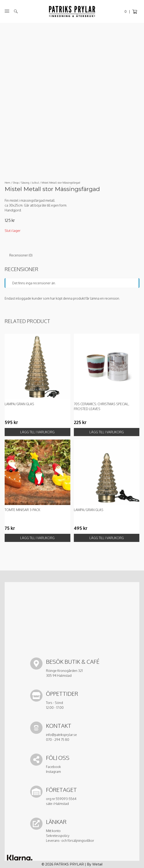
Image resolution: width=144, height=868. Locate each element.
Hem (7, 183)
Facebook (53, 767)
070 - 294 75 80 (58, 740)
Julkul (35, 183)
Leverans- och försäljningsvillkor (70, 840)
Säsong (25, 183)
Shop (16, 183)
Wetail (97, 864)
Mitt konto (53, 831)
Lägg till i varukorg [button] (37, 432)
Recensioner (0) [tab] (21, 255)
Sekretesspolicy (58, 836)
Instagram (53, 772)
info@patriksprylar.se (61, 735)
